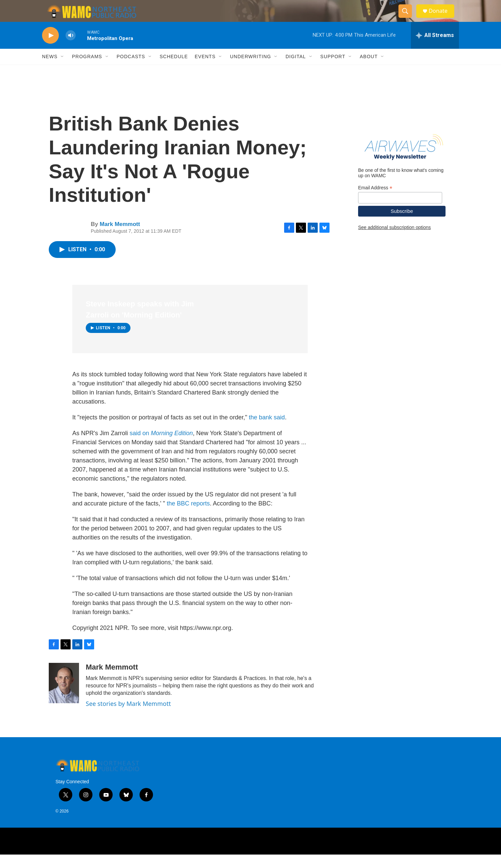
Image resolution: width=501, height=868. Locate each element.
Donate (442, 18)
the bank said (267, 431)
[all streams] (435, 49)
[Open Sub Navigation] (63, 70)
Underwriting (250, 70)
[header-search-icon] (408, 18)
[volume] (71, 49)
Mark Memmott (120, 238)
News (50, 70)
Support (333, 70)
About (369, 70)
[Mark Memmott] (64, 696)
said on (161, 447)
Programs (87, 70)
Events (205, 70)
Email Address (375, 201)
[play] (50, 49)
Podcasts (131, 70)
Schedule (174, 70)
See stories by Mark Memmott (128, 717)
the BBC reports (188, 517)
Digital (296, 70)
